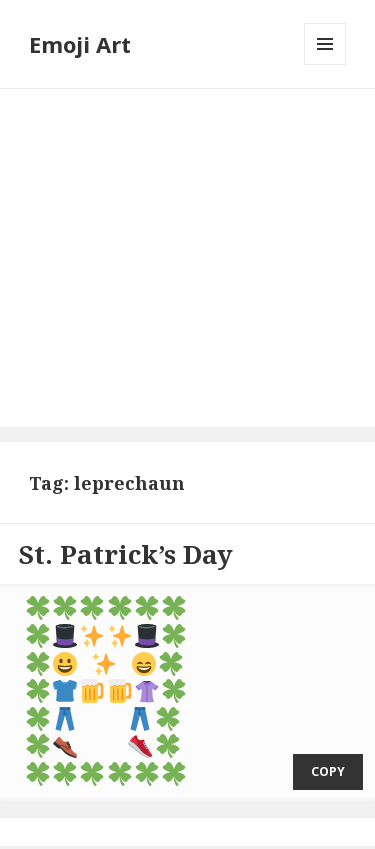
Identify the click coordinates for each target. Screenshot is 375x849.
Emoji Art (80, 44)
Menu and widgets (325, 64)
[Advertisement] (187, 258)
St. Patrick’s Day (126, 554)
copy (328, 750)
